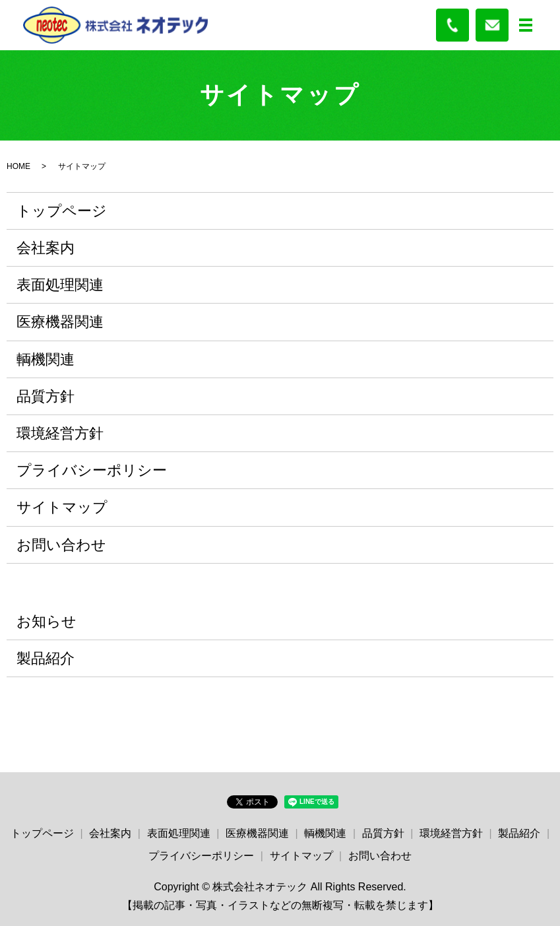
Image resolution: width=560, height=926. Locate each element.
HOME (18, 166)
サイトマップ (62, 507)
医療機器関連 (60, 322)
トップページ (62, 211)
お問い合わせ (61, 545)
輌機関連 (46, 359)
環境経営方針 (60, 433)
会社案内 (46, 248)
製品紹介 (46, 658)
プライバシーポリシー (92, 470)
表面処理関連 (60, 285)
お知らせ (47, 621)
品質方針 (46, 396)
